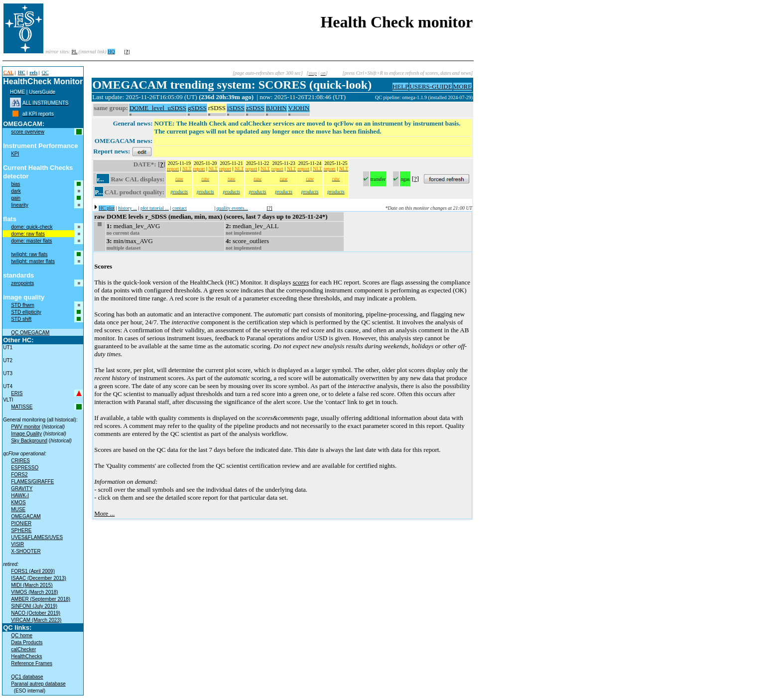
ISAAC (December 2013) (39, 578)
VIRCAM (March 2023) (36, 620)
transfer (378, 179)
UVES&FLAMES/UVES (37, 537)
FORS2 (19, 475)
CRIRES (20, 461)
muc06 (368, 97)
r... (100, 179)
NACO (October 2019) (36, 613)
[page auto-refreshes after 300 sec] (268, 73)
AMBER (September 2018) (41, 599)
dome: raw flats (28, 234)
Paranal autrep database (38, 684)
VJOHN (299, 108)
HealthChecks (26, 656)
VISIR (17, 544)
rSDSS (217, 108)
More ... (104, 513)
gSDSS (197, 108)
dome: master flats (31, 241)
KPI (15, 154)
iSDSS (236, 108)
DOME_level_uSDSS (158, 108)
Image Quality (26, 434)
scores (301, 282)
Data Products (27, 642)
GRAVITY (22, 489)
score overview (28, 132)
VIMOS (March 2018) (34, 592)
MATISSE (22, 407)
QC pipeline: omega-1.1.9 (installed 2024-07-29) (424, 97)
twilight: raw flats (29, 254)
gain (16, 198)
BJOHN (276, 108)
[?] (270, 208)
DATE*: (145, 164)
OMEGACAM (26, 516)
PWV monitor (26, 427)
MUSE (18, 509)
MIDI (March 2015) (32, 585)
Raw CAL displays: (137, 179)
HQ (111, 52)
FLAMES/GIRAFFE (32, 482)
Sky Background (29, 441)
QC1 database (27, 677)
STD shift (21, 319)
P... (99, 192)
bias (15, 184)
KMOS (18, 502)
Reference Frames (32, 663)
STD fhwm (23, 305)
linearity (19, 205)
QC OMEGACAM (30, 333)
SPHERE (21, 530)
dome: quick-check (32, 227)
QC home (22, 635)
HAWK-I (20, 495)
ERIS (17, 393)
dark (16, 191)
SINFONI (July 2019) (34, 606)
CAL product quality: (134, 192)
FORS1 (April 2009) (33, 571)
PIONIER (21, 523)
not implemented (244, 233)
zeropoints (22, 283)
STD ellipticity (26, 312)
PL (75, 52)
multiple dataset (124, 248)
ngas (405, 179)
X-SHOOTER (26, 551)
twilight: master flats (33, 261)
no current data (123, 233)
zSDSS (255, 108)
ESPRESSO (25, 468)
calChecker (23, 649)
